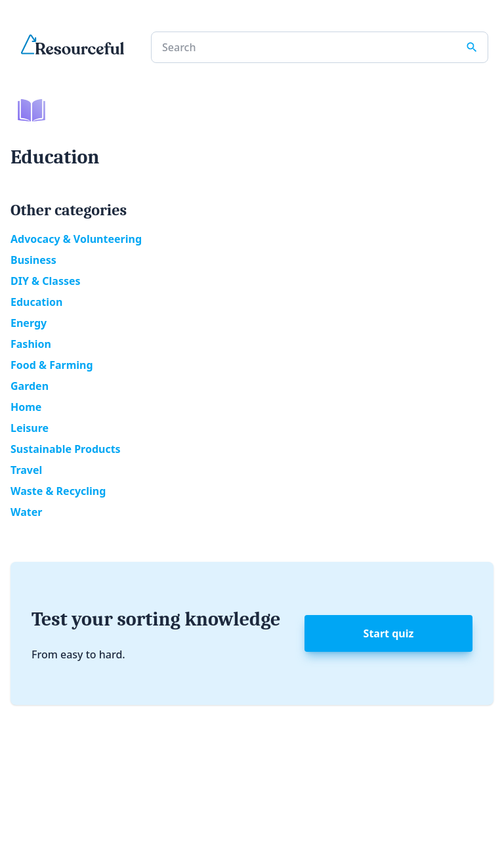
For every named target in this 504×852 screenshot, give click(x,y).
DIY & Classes (46, 281)
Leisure (30, 428)
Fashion (31, 344)
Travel (26, 470)
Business (33, 260)
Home (26, 407)
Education (36, 302)
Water (26, 512)
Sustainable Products (66, 449)
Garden (30, 386)
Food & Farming (52, 365)
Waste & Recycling (58, 491)
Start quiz (389, 633)
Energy (29, 323)
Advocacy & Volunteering (76, 239)
